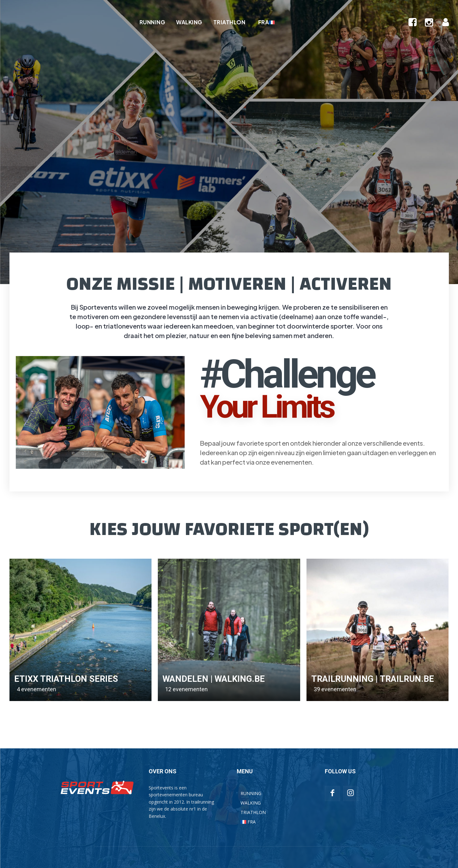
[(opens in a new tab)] (81, 630)
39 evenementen (335, 689)
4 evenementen (36, 689)
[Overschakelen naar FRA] (265, 22)
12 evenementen (186, 689)
